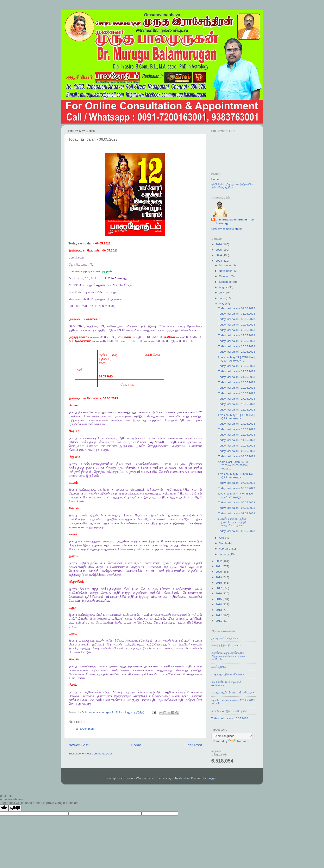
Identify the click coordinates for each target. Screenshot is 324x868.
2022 (219, 561)
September (226, 282)
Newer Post (79, 745)
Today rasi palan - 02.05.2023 (237, 531)
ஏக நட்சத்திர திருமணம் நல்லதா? (233, 693)
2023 (219, 261)
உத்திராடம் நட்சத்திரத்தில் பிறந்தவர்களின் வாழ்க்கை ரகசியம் (228, 656)
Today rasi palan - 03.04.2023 (237, 513)
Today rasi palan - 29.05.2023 (237, 325)
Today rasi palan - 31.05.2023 (237, 314)
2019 (219, 577)
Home (136, 745)
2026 (219, 244)
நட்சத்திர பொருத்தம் (225, 638)
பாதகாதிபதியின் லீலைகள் (228, 674)
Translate (238, 741)
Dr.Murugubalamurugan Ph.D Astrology (235, 221)
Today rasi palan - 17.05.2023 (237, 399)
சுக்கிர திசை (219, 667)
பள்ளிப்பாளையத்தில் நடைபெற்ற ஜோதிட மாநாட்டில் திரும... (233, 522)
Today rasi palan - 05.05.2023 (237, 502)
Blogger (211, 778)
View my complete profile (227, 229)
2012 (219, 615)
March (223, 543)
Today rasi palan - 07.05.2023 (237, 483)
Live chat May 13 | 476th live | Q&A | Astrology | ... (237, 417)
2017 (219, 588)
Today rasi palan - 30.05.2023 (237, 319)
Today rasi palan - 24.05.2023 (237, 352)
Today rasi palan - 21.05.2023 (237, 377)
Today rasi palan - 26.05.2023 (237, 341)
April (222, 538)
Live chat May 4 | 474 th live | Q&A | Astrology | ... (236, 495)
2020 (219, 572)
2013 (219, 610)
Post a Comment (84, 729)
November (226, 271)
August (224, 287)
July (222, 293)
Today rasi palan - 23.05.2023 (237, 366)
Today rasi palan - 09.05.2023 (237, 451)
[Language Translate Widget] (232, 736)
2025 (219, 250)
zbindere (184, 778)
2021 (219, 566)
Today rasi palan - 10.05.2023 (237, 446)
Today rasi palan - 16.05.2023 (237, 404)
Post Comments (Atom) (100, 754)
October (224, 276)
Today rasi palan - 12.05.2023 (237, 435)
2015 (219, 599)
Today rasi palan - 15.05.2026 (230, 718)
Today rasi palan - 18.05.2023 (237, 393)
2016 (219, 593)
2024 (219, 255)
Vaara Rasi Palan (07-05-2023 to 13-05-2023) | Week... (234, 465)
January (224, 554)
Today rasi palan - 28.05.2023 (237, 330)
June (222, 298)
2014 (219, 604)
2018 (219, 583)
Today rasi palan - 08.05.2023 (237, 456)
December (226, 265)
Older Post (193, 745)
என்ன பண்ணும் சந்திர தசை (229, 711)
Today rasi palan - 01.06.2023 (237, 308)
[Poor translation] (15, 808)
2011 (219, 621)
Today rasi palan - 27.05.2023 (237, 335)
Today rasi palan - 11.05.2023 (237, 440)
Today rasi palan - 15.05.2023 (237, 410)
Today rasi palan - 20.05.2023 (237, 382)
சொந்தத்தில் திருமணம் (226, 645)
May (222, 304)
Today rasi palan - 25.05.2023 (237, 346)
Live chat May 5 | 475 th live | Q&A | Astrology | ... (236, 476)
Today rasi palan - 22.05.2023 (237, 371)
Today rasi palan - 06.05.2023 (237, 488)
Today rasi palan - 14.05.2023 (237, 424)
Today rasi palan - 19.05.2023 (237, 388)
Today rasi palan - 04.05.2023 (237, 508)
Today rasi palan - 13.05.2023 (237, 429)
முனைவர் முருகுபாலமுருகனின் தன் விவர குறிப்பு (233, 186)
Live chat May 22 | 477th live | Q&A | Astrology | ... (237, 359)
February (225, 549)
